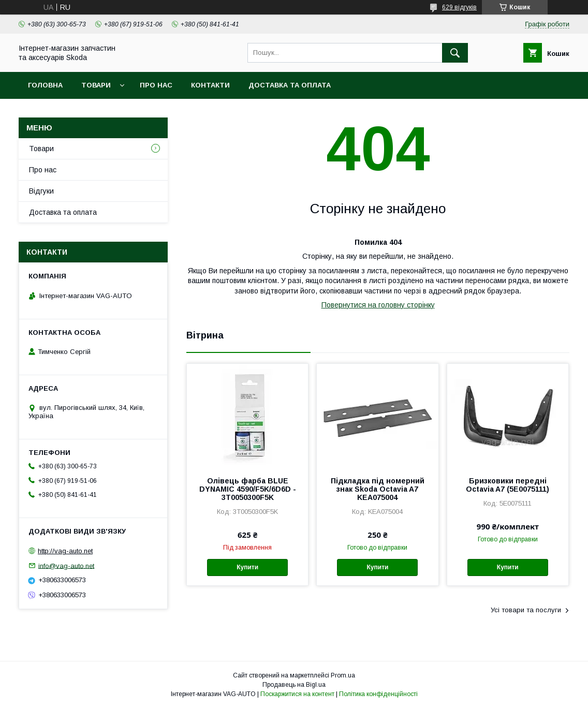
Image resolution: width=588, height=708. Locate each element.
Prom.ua (343, 675)
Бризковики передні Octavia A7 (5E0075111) (508, 485)
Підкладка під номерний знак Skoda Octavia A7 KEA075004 (378, 489)
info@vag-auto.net (66, 565)
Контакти (210, 85)
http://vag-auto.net (65, 551)
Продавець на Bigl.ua (294, 685)
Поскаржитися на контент (297, 694)
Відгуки (41, 191)
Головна (45, 85)
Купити (247, 567)
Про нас (156, 85)
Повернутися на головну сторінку (378, 305)
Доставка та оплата (290, 85)
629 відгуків (459, 7)
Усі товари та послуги (526, 610)
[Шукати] (455, 53)
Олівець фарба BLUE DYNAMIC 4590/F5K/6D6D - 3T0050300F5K (248, 489)
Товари (96, 85)
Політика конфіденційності (378, 694)
